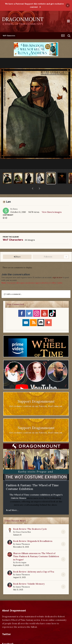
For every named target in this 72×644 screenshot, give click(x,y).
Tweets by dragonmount (14, 632)
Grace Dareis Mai (23, 525)
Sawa (15, 202)
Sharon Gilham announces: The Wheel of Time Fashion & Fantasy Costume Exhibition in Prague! (36, 549)
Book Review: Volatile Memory (29, 576)
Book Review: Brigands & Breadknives (33, 534)
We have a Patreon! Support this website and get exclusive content (34, 5)
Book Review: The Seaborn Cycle (30, 522)
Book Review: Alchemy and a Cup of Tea (34, 564)
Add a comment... (13, 287)
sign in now (57, 270)
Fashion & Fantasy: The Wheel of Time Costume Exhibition (32, 480)
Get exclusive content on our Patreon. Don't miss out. (36, 399)
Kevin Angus (21, 555)
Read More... (12, 503)
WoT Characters (13, 233)
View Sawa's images (52, 205)
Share (17, 250)
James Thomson (23, 537)
